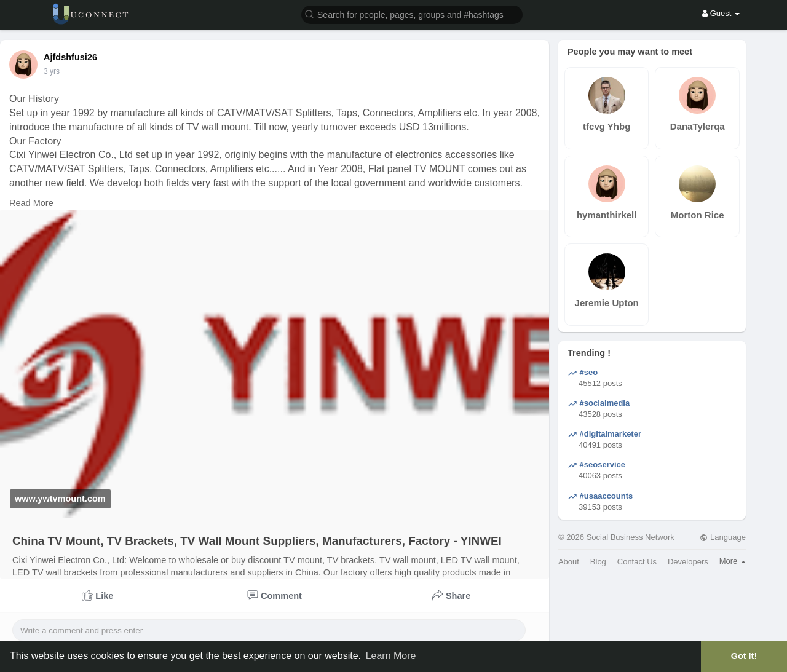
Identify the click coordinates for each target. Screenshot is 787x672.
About (569, 562)
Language (722, 537)
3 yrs (52, 71)
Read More (31, 203)
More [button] (733, 561)
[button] (412, 14)
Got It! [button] (744, 656)
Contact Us (637, 562)
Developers (688, 562)
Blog (598, 562)
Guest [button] (721, 13)
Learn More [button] (391, 656)
